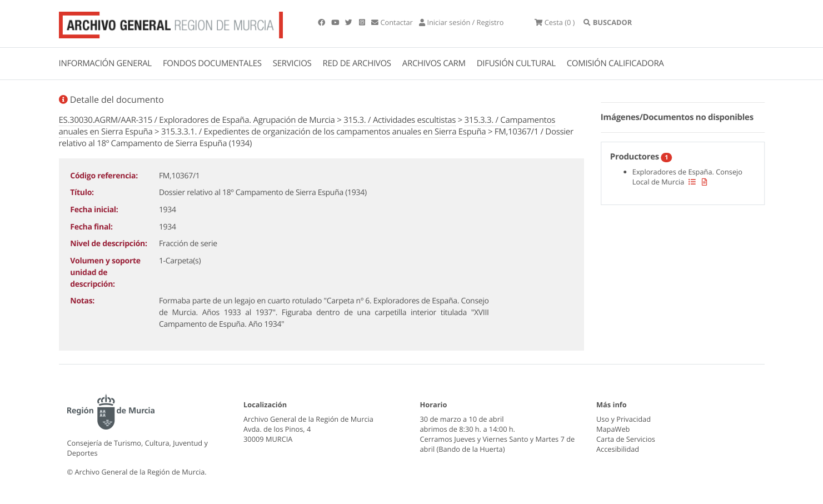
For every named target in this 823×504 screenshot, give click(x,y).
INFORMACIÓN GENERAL (105, 63)
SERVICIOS (292, 63)
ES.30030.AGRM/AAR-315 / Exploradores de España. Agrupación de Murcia (197, 120)
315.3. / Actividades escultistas (400, 120)
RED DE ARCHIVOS (357, 63)
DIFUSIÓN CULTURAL (516, 63)
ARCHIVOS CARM (434, 63)
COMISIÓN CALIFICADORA (615, 63)
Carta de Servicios (626, 439)
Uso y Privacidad (624, 419)
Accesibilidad (618, 449)
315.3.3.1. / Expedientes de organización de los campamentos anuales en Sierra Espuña (323, 132)
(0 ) (555, 22)
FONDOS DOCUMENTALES (212, 63)
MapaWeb (613, 429)
